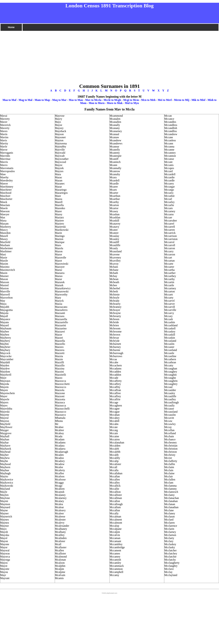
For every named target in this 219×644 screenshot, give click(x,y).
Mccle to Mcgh (112, 100)
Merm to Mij (182, 100)
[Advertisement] (103, 55)
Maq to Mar (59, 100)
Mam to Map (42, 100)
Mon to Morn (96, 103)
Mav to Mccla (93, 100)
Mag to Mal (25, 100)
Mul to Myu (132, 103)
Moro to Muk (115, 103)
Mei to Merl (165, 100)
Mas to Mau (76, 100)
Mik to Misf (198, 100)
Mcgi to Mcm (131, 100)
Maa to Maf (9, 100)
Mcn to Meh (148, 100)
